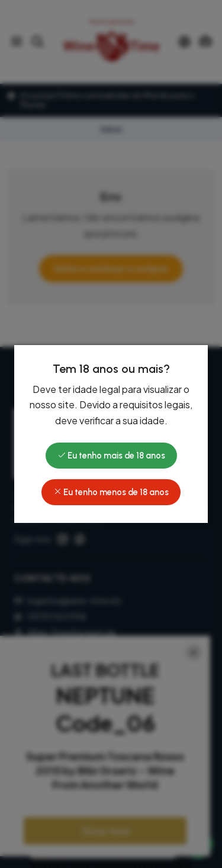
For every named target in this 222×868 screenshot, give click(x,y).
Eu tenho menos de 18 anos (111, 492)
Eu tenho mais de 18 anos (111, 456)
